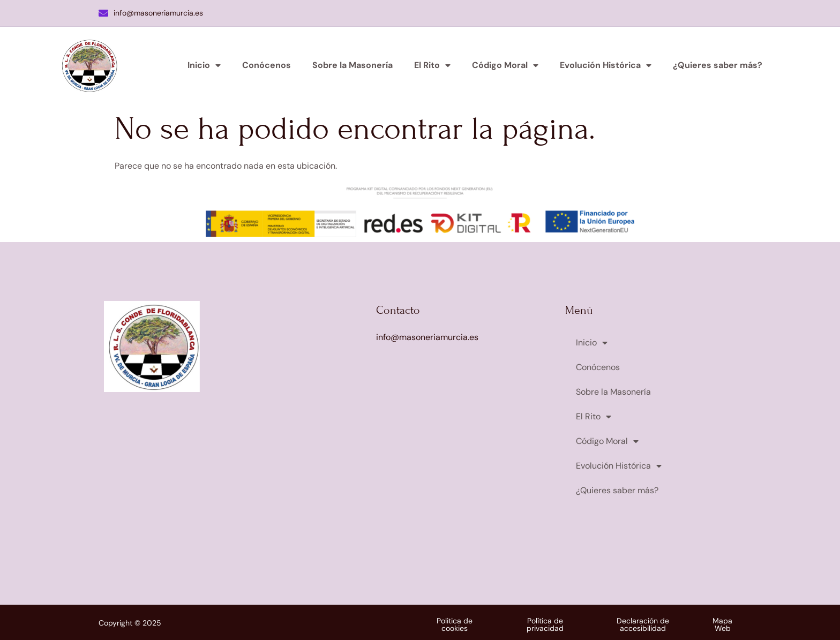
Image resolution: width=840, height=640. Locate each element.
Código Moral (505, 65)
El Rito (432, 65)
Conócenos (267, 65)
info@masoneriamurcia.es (151, 13)
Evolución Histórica (606, 65)
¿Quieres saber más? (718, 65)
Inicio (204, 65)
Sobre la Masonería (352, 65)
